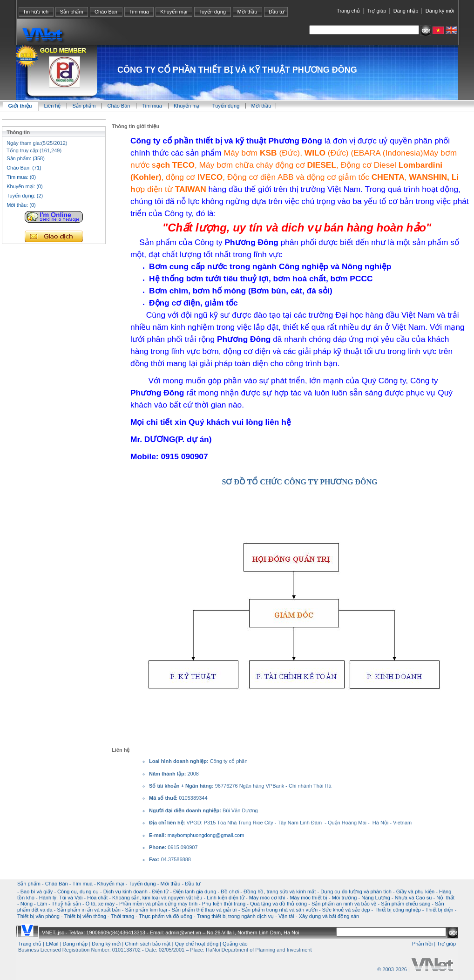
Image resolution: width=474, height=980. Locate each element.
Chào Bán (106, 12)
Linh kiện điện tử (226, 898)
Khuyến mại (174, 12)
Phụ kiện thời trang (224, 904)
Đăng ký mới (440, 11)
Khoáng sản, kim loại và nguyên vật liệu (157, 898)
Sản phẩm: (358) (26, 158)
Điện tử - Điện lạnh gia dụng (184, 892)
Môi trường (345, 898)
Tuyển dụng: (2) (25, 196)
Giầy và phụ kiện (416, 892)
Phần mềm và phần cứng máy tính (158, 904)
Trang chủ (348, 11)
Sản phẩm (72, 12)
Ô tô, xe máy (100, 904)
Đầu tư (276, 12)
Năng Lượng (376, 898)
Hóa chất (97, 898)
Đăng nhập (406, 11)
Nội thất (445, 898)
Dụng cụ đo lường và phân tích (356, 892)
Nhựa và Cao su (413, 898)
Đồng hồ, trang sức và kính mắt (280, 892)
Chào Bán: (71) (24, 168)
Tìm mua (139, 12)
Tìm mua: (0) (21, 177)
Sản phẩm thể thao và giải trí (204, 910)
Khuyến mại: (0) (24, 186)
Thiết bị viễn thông (85, 916)
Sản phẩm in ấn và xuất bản (88, 910)
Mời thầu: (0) (21, 205)
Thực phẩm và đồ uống (166, 916)
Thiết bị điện (439, 910)
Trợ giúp (376, 11)
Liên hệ (53, 106)
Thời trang (122, 916)
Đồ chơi (230, 892)
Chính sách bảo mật (148, 944)
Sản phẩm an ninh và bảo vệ (344, 904)
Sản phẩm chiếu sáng (406, 904)
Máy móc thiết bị (308, 898)
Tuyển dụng (212, 12)
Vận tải (286, 916)
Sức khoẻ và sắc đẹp (346, 910)
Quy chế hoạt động (196, 944)
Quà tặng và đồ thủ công (278, 904)
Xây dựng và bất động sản (329, 916)
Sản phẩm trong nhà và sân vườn (279, 910)
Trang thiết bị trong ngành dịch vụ (235, 916)
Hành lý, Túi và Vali (61, 898)
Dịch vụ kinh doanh (125, 892)
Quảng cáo (235, 944)
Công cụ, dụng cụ (78, 892)
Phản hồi (422, 944)
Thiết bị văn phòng (38, 916)
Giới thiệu (20, 106)
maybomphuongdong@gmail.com (206, 835)
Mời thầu (247, 12)
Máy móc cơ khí (267, 898)
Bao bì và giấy (37, 892)
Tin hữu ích (36, 12)
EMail (52, 944)
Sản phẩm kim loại (146, 910)
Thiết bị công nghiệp (397, 910)
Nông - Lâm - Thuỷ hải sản (51, 904)
